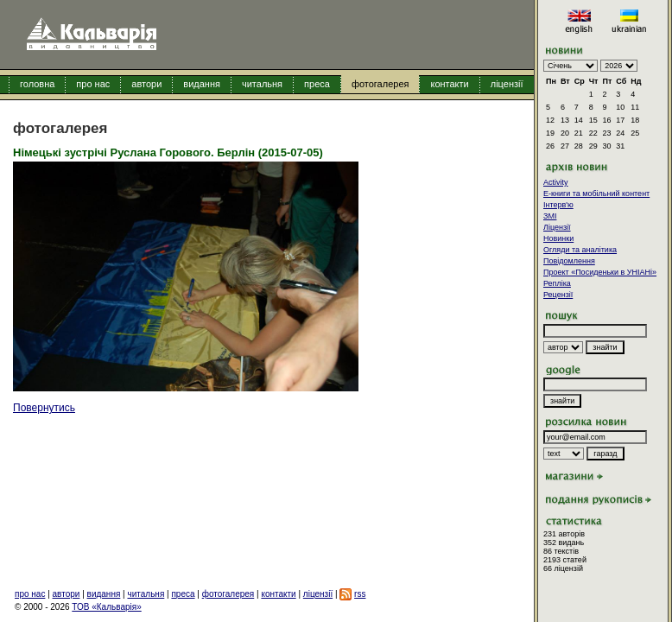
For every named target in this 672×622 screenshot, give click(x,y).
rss (360, 594)
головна (37, 84)
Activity (556, 182)
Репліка (557, 283)
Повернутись (44, 408)
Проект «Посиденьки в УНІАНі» (600, 272)
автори (146, 84)
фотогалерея (380, 84)
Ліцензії (557, 227)
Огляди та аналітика (580, 250)
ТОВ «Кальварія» (106, 607)
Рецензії (558, 295)
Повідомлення (569, 261)
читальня (262, 84)
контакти (449, 84)
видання (202, 84)
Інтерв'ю (558, 205)
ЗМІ (550, 216)
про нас (93, 84)
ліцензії (507, 84)
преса (317, 84)
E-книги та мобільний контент (596, 194)
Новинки (558, 238)
